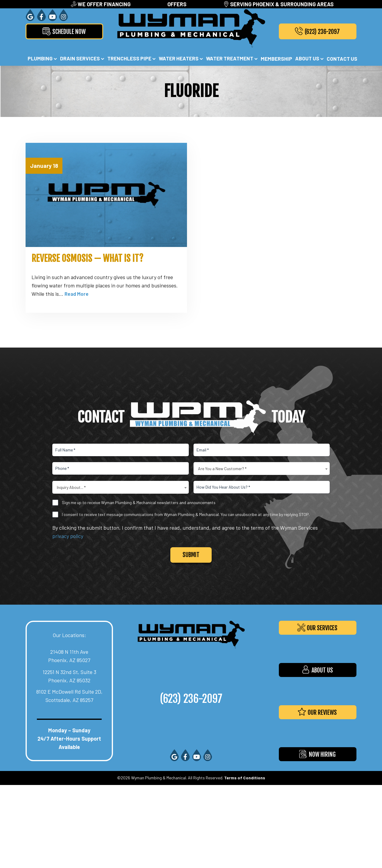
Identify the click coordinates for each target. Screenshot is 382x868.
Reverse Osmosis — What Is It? (87, 258)
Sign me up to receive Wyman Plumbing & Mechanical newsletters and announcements (139, 502)
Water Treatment (230, 58)
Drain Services (80, 58)
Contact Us (342, 59)
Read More (77, 293)
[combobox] (262, 468)
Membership (276, 59)
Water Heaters (179, 58)
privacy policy (68, 535)
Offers (177, 4)
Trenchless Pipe (129, 58)
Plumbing (40, 58)
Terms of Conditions (245, 777)
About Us (307, 58)
